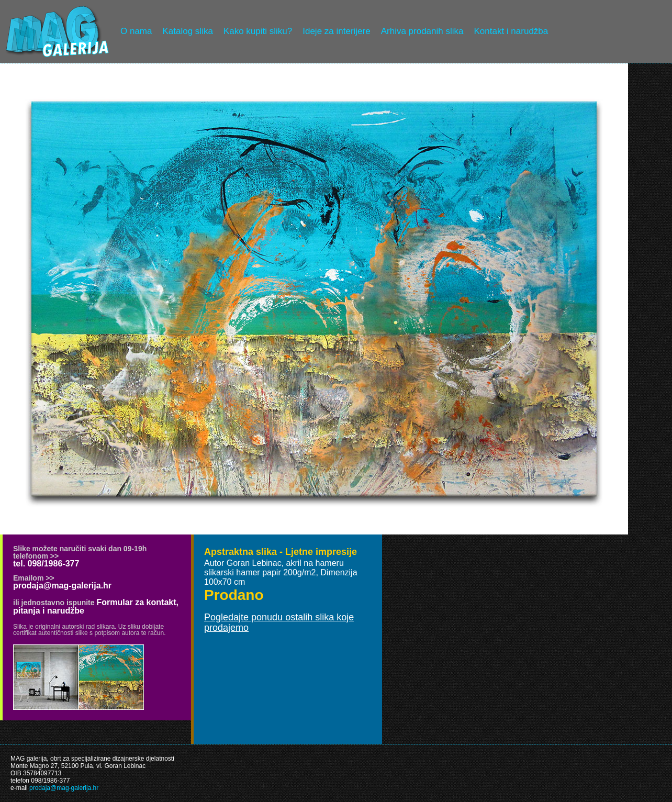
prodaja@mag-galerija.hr (62, 586)
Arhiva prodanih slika (422, 31)
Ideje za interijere (336, 31)
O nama (136, 31)
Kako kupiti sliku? (258, 31)
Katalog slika (187, 31)
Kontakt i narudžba (511, 31)
